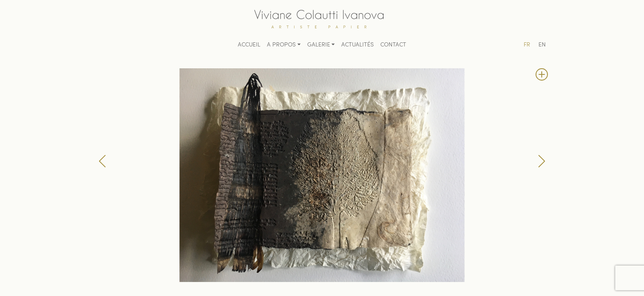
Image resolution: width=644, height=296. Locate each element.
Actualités (358, 45)
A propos (281, 45)
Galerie (319, 45)
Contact (393, 45)
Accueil (249, 45)
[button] (102, 161)
